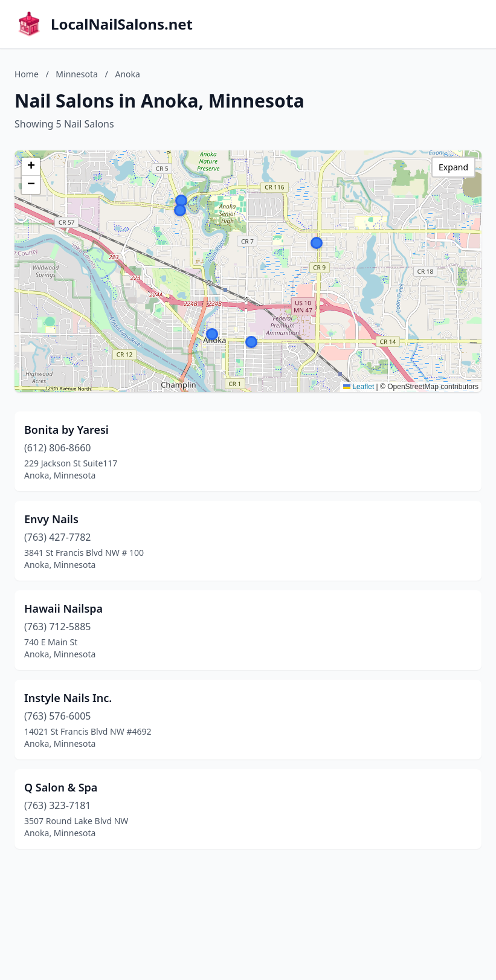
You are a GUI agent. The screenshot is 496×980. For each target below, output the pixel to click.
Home (27, 74)
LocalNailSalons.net (122, 24)
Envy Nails (51, 519)
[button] (212, 334)
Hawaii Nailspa (63, 608)
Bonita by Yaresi (66, 430)
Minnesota (77, 74)
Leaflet (359, 387)
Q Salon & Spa (61, 787)
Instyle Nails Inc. (68, 698)
